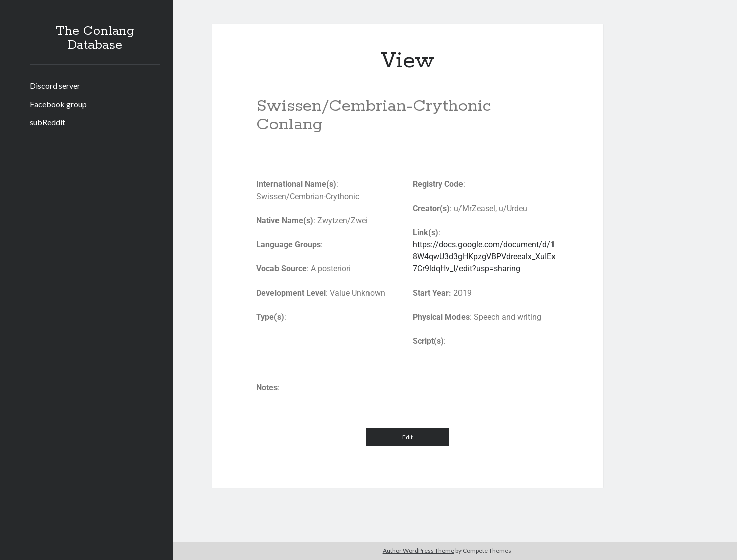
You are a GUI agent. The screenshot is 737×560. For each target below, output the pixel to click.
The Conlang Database (95, 38)
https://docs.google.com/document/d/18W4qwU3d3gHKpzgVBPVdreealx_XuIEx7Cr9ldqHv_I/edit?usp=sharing (484, 257)
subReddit (48, 122)
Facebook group (58, 104)
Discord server (55, 86)
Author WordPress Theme (419, 551)
